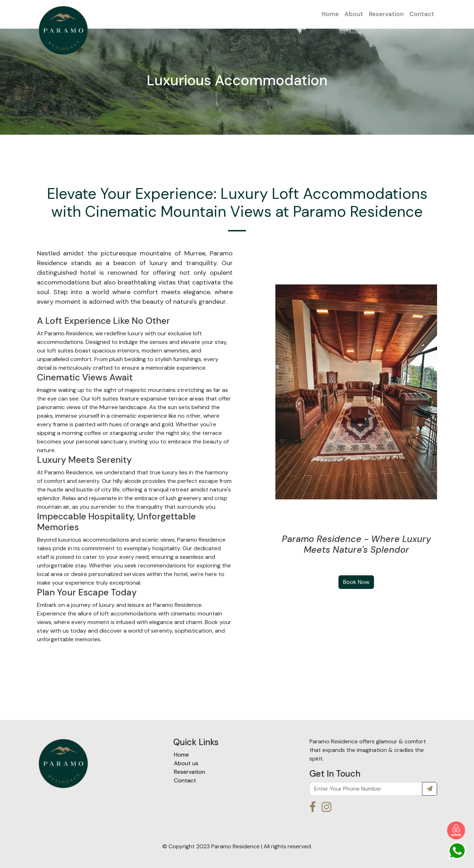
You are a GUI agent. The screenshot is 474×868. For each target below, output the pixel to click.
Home (330, 14)
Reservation (386, 14)
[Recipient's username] (366, 789)
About (354, 14)
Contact (422, 14)
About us (186, 763)
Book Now (356, 582)
